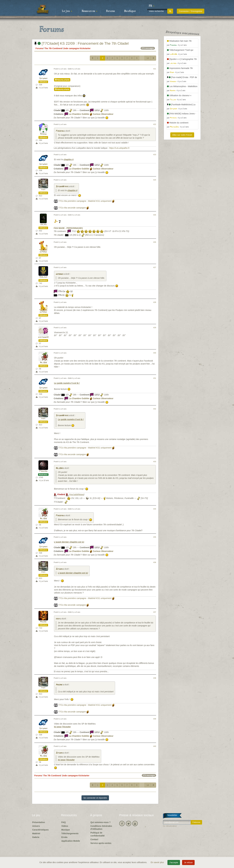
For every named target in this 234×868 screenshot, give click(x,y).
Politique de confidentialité (98, 834)
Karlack (43, 277)
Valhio (43, 225)
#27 (155, 267)
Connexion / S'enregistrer (191, 11)
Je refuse (188, 862)
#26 (155, 242)
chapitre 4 (68, 159)
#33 (155, 462)
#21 (155, 69)
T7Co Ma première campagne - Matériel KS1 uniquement (85, 201)
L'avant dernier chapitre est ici (69, 542)
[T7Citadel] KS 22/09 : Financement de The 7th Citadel (81, 43)
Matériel (36, 833)
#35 (155, 537)
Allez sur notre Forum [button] (182, 135)
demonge (43, 252)
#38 (155, 678)
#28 (155, 302)
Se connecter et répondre (95, 798)
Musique (66, 830)
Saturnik (43, 79)
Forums (110, 11)
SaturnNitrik (62, 187)
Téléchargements (70, 833)
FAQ (63, 822)
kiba (43, 190)
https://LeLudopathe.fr (119, 148)
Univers (36, 826)
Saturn (59, 569)
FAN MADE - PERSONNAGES (68, 228)
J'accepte (174, 862)
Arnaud (43, 134)
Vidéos (65, 826)
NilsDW (43, 363)
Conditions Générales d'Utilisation (101, 828)
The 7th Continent (53, 48)
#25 (155, 215)
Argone (43, 622)
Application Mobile (71, 841)
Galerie (36, 837)
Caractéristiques (40, 830)
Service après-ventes (101, 843)
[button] (151, 6)
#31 (155, 378)
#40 (155, 746)
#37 (155, 612)
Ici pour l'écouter (62, 727)
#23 (155, 155)
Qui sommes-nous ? (101, 822)
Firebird (60, 131)
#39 (155, 719)
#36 (155, 562)
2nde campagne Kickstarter (77, 48)
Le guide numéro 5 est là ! (67, 383)
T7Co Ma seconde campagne (72, 208)
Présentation (39, 822)
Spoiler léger (62, 80)
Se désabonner (170, 826)
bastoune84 (43, 337)
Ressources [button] (90, 11)
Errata (64, 837)
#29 (155, 328)
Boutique (130, 11)
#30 (155, 353)
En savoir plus (158, 862)
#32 (155, 409)
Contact (94, 839)
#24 (155, 180)
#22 (155, 124)
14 (148, 58)
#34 (155, 509)
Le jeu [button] (67, 11)
